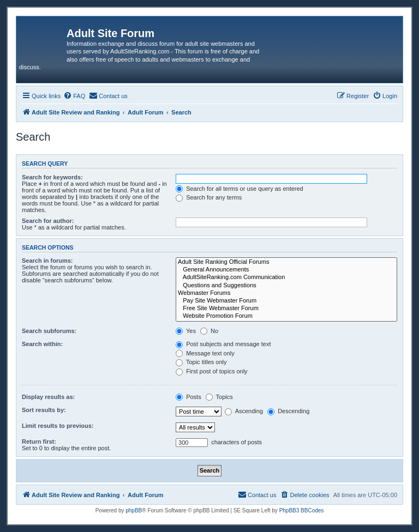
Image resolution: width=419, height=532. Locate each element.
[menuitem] (74, 96)
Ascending (244, 411)
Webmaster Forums (286, 293)
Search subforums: (49, 331)
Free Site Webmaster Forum (286, 309)
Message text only (205, 353)
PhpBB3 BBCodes (302, 510)
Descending (288, 411)
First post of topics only (212, 371)
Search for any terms (209, 197)
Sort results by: (44, 410)
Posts (188, 397)
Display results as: (48, 397)
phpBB (134, 510)
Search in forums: (47, 261)
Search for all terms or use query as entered (240, 189)
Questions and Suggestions (286, 286)
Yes (186, 331)
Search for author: (48, 221)
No (209, 331)
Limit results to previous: (58, 426)
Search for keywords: (52, 177)
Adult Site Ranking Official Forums (286, 262)
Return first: (39, 442)
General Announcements (286, 270)
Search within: (42, 344)
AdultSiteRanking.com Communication (286, 277)
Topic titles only (201, 362)
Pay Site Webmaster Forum (286, 301)
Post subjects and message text (223, 344)
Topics (219, 397)
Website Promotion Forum (286, 316)
